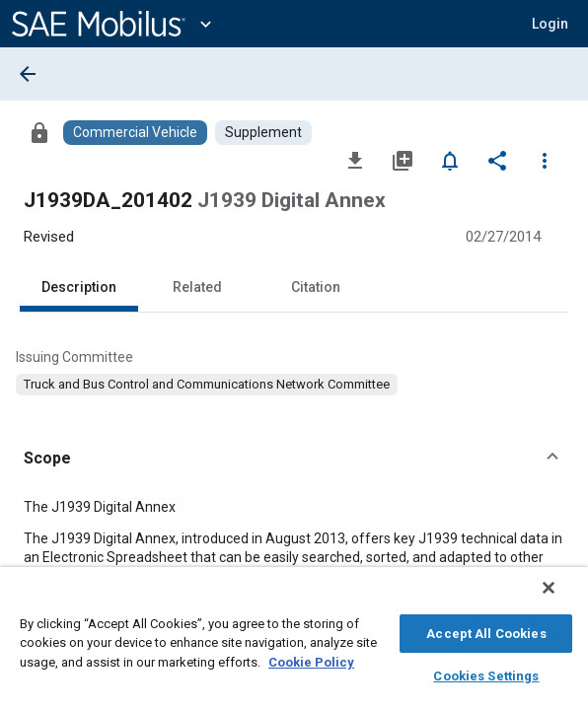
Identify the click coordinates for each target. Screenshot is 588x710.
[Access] (39, 132)
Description (79, 287)
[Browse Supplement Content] (263, 133)
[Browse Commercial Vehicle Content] (135, 133)
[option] (207, 385)
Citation (316, 287)
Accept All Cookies (486, 631)
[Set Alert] (450, 160)
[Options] (545, 160)
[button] (550, 24)
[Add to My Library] (403, 160)
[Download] (355, 160)
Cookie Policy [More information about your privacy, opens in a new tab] (311, 659)
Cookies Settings (486, 673)
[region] (294, 643)
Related (197, 287)
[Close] (562, 598)
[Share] (497, 160)
